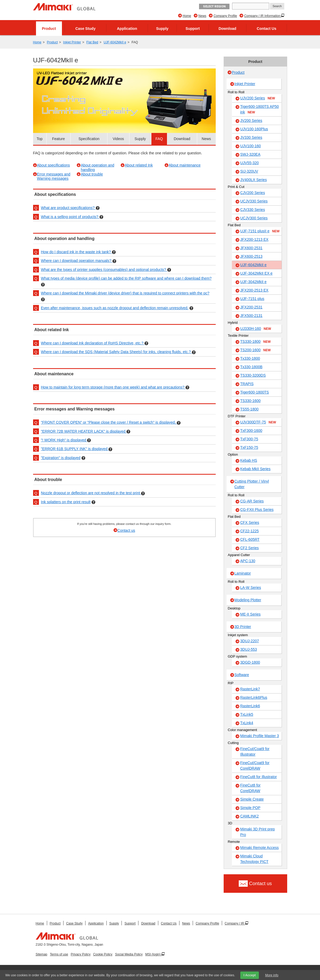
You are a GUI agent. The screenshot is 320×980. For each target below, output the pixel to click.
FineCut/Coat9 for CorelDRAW (255, 766)
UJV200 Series (258, 98)
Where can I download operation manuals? (77, 261)
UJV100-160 (251, 146)
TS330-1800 (256, 342)
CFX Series (250, 523)
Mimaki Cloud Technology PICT (254, 859)
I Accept (250, 975)
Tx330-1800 (250, 358)
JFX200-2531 (251, 307)
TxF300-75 (249, 439)
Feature (58, 139)
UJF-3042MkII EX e (256, 273)
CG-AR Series (252, 501)
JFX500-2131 (251, 316)
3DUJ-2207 (250, 641)
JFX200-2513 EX (254, 290)
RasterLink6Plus (254, 697)
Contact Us (267, 29)
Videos (118, 139)
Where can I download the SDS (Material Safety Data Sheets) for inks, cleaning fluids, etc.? (116, 352)
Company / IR (235, 923)
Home (187, 16)
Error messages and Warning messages (54, 176)
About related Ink (139, 165)
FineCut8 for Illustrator (259, 777)
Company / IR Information (263, 16)
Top (40, 139)
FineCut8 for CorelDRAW (251, 788)
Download (227, 29)
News (202, 16)
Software (242, 675)
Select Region (214, 6)
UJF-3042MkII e (254, 282)
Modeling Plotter (248, 600)
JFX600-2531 (251, 248)
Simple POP (250, 808)
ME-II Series (251, 614)
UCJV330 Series (254, 201)
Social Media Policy (129, 954)
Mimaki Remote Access (260, 848)
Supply (162, 29)
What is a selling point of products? (70, 217)
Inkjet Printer (72, 42)
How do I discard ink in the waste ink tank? (76, 252)
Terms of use (59, 954)
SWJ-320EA (250, 154)
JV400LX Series (254, 180)
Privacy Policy (81, 954)
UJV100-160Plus (254, 129)
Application (127, 29)
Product (49, 29)
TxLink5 (247, 714)
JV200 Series (251, 121)
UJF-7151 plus (252, 299)
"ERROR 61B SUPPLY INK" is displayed (75, 449)
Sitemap (42, 954)
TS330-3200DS (253, 375)
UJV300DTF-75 (258, 422)
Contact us (126, 530)
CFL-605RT (250, 539)
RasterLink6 (250, 706)
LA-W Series (251, 588)
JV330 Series (251, 137)
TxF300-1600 (251, 431)
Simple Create (252, 799)
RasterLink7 (250, 689)
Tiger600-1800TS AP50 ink (260, 110)
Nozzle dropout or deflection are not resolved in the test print (91, 493)
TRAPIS (247, 384)
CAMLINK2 (250, 816)
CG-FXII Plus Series (257, 510)
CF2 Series (250, 548)
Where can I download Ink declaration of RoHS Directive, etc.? (93, 343)
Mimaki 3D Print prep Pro (258, 832)
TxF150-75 (249, 447)
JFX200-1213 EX (254, 239)
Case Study (85, 29)
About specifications (54, 165)
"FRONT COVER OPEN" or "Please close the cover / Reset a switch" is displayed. (109, 422)
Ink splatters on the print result (66, 502)
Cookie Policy (103, 954)
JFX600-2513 (251, 256)
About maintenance (185, 165)
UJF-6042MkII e (115, 42)
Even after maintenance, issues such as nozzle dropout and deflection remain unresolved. (115, 308)
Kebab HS (249, 460)
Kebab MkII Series (255, 469)
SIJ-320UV (249, 171)
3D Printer (243, 627)
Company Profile (225, 16)
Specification (89, 139)
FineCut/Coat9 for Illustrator (255, 752)
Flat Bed (92, 42)
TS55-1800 (249, 409)
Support (193, 29)
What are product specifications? (68, 208)
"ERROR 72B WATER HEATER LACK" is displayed (84, 431)
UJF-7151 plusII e (260, 231)
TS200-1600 (256, 350)
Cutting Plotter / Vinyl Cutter (252, 484)
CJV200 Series (253, 193)
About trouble (92, 174)
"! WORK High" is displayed (64, 440)
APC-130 (248, 561)
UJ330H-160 (256, 329)
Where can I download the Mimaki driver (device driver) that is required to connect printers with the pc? (125, 293)
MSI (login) (153, 954)
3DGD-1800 (250, 662)
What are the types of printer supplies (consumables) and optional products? (104, 270)
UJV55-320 (250, 163)
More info (272, 975)
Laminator (243, 573)
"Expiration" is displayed (61, 458)
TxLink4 (247, 723)
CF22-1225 (250, 531)
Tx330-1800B (251, 367)
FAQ (159, 139)
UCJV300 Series (254, 218)
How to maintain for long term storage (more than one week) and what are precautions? (113, 387)
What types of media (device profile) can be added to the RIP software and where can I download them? (126, 278)
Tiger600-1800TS (255, 392)
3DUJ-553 (249, 649)
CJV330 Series (253, 210)
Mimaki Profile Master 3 (260, 736)
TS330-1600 (251, 401)
